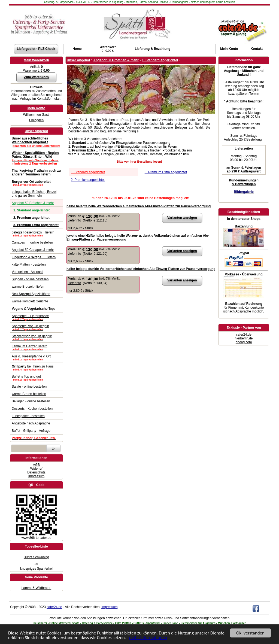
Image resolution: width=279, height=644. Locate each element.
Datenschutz (36, 472)
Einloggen (36, 120)
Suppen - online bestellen (30, 279)
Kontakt (257, 49)
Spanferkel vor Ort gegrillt (36, 327)
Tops (34, 309)
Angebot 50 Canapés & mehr (33, 250)
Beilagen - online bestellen (31, 401)
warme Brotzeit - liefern (28, 287)
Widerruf (36, 469)
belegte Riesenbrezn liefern (36, 234)
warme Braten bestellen (29, 394)
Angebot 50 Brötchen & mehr (33, 203)
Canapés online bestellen (32, 242)
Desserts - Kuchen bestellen (32, 409)
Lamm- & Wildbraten (36, 588)
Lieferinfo (74, 220)
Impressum (36, 476)
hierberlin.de (244, 338)
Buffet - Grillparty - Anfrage (31, 431)
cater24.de (244, 335)
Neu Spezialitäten (31, 294)
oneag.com (244, 342)
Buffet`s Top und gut (36, 378)
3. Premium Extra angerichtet (166, 172)
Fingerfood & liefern (34, 257)
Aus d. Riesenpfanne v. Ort (36, 358)
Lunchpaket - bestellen (28, 416)
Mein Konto (36, 108)
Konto (229, 49)
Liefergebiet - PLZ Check (36, 49)
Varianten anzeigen (182, 218)
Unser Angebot (37, 131)
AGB (36, 465)
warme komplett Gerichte (30, 301)
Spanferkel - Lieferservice (36, 317)
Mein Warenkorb (36, 60)
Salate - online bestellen (29, 387)
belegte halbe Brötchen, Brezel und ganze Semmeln (34, 194)
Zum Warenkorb (36, 77)
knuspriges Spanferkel (36, 569)
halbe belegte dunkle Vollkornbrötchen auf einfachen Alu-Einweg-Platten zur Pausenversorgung (141, 269)
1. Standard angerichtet (88, 172)
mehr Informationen (148, 638)
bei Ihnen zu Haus (36, 368)
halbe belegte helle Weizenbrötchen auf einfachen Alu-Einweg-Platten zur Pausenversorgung (139, 206)
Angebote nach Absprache (31, 423)
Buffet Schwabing (36, 557)
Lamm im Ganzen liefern (36, 348)
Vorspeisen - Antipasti (27, 272)
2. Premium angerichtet (88, 180)
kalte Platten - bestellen (29, 265)
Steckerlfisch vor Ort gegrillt (36, 338)
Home (77, 49)
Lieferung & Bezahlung (153, 49)
